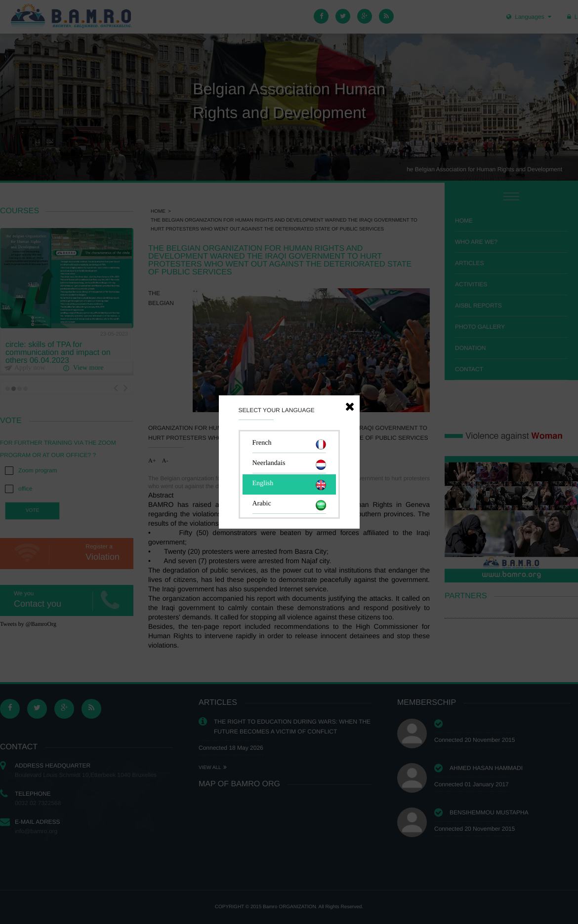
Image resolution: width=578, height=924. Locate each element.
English (289, 485)
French (289, 444)
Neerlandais (289, 465)
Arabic (289, 505)
